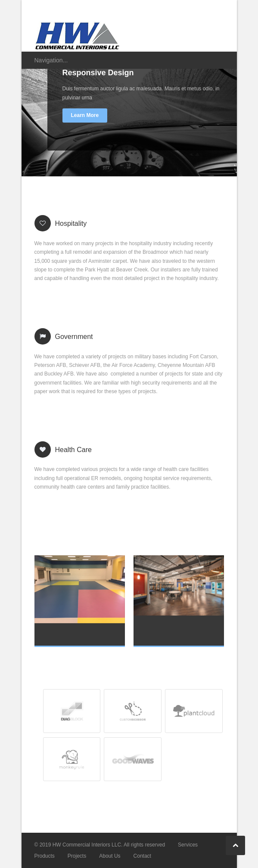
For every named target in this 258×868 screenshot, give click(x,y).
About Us (110, 856)
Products (45, 856)
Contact (142, 856)
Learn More (85, 115)
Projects (77, 856)
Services (188, 845)
